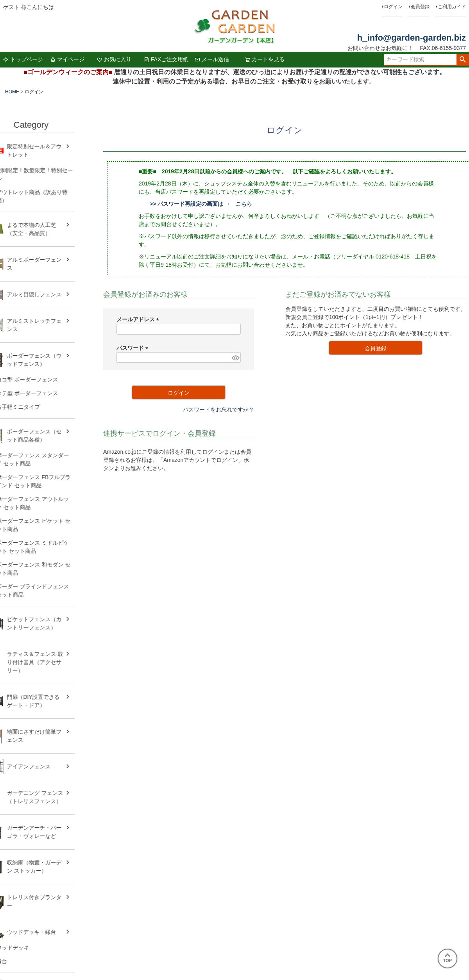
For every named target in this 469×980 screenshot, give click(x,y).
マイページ (67, 59)
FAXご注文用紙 (166, 59)
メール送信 (212, 59)
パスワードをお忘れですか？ (218, 410)
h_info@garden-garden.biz (412, 38)
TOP (448, 958)
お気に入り (114, 59)
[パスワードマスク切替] (235, 358)
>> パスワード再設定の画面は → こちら (201, 204)
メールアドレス (139, 319)
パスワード (134, 348)
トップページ (23, 59)
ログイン (393, 7)
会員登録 (420, 7)
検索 (463, 60)
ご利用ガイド (452, 7)
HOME (12, 92)
